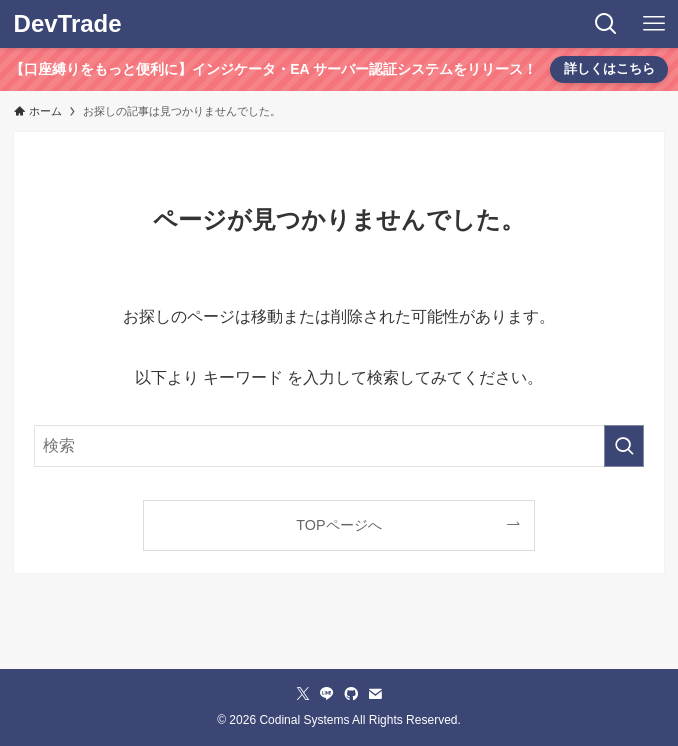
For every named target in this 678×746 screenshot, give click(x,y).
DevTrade (68, 24)
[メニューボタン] (654, 24)
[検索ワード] (339, 446)
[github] (351, 694)
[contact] (375, 694)
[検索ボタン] (606, 24)
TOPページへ (338, 525)
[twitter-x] (303, 694)
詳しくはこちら (609, 68)
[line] (327, 694)
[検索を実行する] (624, 446)
